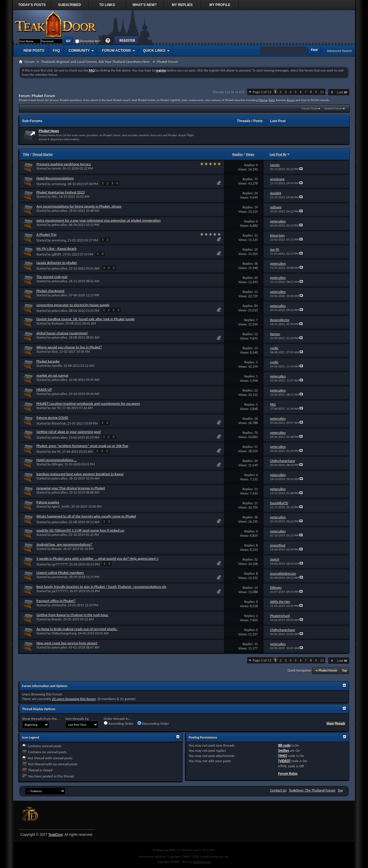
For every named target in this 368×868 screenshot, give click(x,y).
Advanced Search (339, 51)
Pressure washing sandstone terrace (64, 164)
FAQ (56, 51)
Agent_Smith (61, 507)
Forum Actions (116, 51)
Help (108, 41)
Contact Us (278, 790)
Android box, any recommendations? (64, 544)
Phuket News (49, 131)
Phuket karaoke (48, 361)
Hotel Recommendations (55, 178)
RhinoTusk (59, 424)
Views (250, 154)
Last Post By (280, 154)
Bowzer (56, 549)
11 (322, 92)
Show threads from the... (41, 719)
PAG (54, 197)
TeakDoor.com (202, 862)
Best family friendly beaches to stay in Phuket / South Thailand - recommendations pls (101, 587)
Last (342, 92)
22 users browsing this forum (74, 699)
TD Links (107, 5)
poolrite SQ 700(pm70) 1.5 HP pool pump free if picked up (80, 530)
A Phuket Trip (47, 234)
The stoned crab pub (52, 277)
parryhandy (59, 577)
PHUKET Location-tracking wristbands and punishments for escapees (88, 404)
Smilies (283, 751)
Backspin (58, 323)
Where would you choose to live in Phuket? (69, 347)
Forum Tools (310, 109)
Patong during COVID (52, 418)
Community (79, 51)
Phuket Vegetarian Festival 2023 (61, 192)
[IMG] (283, 756)
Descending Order (153, 723)
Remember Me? (88, 41)
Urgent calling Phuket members (60, 573)
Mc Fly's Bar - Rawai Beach (57, 249)
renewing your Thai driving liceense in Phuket (71, 488)
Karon (291, 100)
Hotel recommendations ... (57, 460)
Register (126, 41)
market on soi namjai (52, 375)
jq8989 (56, 254)
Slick (55, 352)
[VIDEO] (284, 761)
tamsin (56, 168)
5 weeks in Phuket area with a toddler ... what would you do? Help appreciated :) (98, 558)
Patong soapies (48, 502)
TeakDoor (55, 835)
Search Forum (333, 109)
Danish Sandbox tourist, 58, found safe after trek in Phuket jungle (86, 319)
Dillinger (57, 464)
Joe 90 (56, 408)
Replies (238, 154)
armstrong (59, 184)
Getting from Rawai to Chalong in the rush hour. (73, 615)
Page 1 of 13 (262, 92)
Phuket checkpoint (51, 291)
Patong (263, 100)
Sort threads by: (78, 719)
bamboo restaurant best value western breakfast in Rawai (80, 474)
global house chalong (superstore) (62, 333)
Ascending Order (119, 723)
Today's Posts (32, 5)
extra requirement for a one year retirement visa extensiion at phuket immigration (99, 220)
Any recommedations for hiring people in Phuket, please (79, 206)
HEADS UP (44, 389)
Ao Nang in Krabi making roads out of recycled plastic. (77, 629)
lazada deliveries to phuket (57, 263)
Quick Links (154, 51)
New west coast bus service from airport (67, 643)
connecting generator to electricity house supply (73, 305)
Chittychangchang (64, 633)
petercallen (59, 211)
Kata (272, 100)
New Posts (34, 51)
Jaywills (57, 366)
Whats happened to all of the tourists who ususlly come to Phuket (86, 516)
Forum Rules (288, 774)
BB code (284, 745)
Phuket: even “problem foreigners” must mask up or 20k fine (82, 446)
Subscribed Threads (69, 6)
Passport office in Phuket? (56, 601)
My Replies (182, 5)
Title (26, 154)
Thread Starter (43, 154)
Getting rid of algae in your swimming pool (69, 432)
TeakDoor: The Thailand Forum (312, 790)
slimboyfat (59, 605)
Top (344, 671)
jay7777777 (60, 564)
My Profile (220, 5)
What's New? (145, 5)
